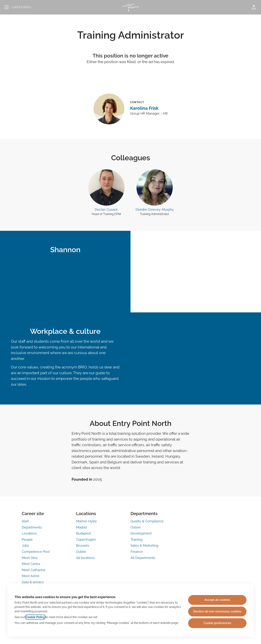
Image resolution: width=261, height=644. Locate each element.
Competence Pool (36, 552)
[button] (254, 7)
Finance (137, 552)
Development (141, 533)
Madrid (81, 527)
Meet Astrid (30, 576)
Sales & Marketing (144, 545)
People (27, 539)
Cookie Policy (35, 617)
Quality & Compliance (147, 521)
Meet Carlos (31, 564)
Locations (29, 533)
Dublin (81, 552)
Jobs (25, 545)
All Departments (143, 558)
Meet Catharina (33, 570)
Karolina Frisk (144, 108)
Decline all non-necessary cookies (217, 611)
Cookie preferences (217, 623)
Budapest (83, 533)
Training (136, 539)
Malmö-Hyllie (87, 521)
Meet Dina (30, 558)
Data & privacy (33, 582)
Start (25, 521)
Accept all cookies (217, 600)
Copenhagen (86, 539)
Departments (32, 527)
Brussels (83, 545)
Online (136, 527)
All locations (85, 558)
